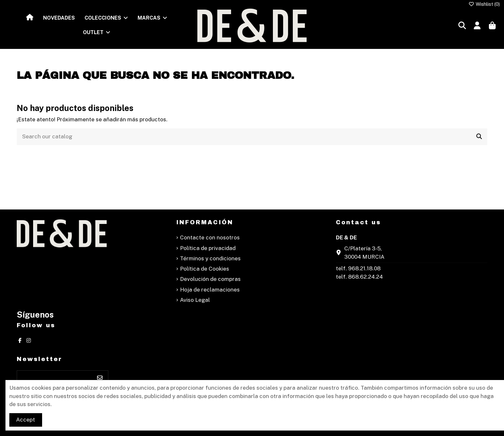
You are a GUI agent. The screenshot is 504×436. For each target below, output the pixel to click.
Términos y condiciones (210, 258)
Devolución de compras (210, 279)
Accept (26, 420)
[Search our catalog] (479, 137)
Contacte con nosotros (210, 237)
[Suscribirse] (100, 378)
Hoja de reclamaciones (210, 290)
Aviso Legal (195, 300)
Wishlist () (484, 4)
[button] (106, 18)
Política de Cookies (205, 269)
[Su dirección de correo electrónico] (54, 378)
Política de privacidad (208, 248)
